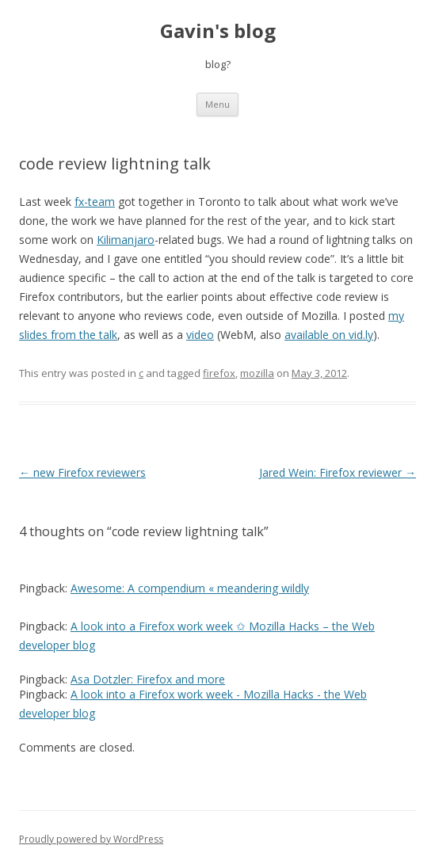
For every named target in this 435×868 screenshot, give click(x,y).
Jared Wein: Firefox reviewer (338, 472)
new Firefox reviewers (82, 472)
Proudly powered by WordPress (91, 839)
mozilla (257, 373)
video (200, 335)
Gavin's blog (218, 31)
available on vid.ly (329, 335)
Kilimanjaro (126, 240)
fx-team (95, 202)
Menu (217, 104)
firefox (219, 373)
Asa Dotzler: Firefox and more (148, 679)
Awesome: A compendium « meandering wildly (190, 588)
